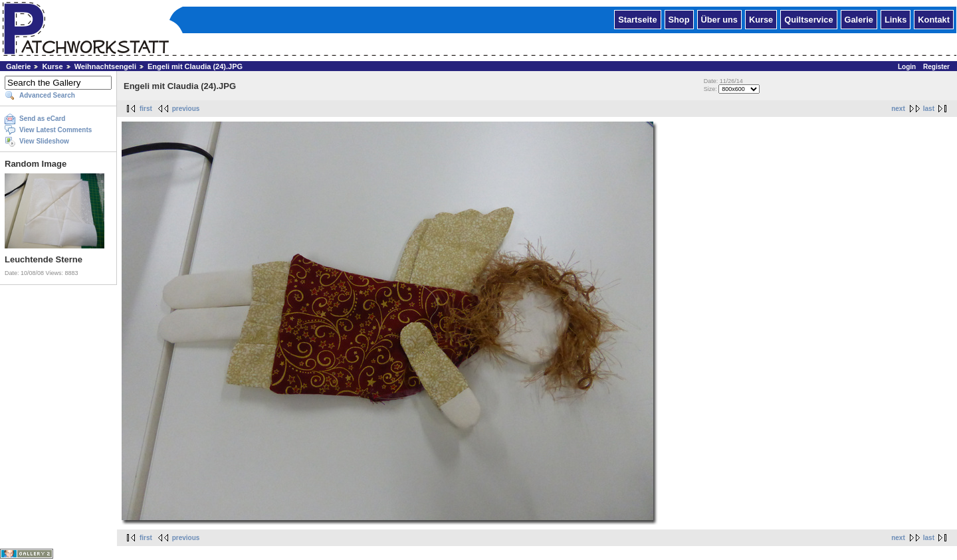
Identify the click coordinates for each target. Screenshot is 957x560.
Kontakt (934, 19)
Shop (679, 19)
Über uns (719, 19)
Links (896, 19)
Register (936, 67)
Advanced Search (47, 95)
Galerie (859, 19)
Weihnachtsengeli (106, 66)
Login (907, 67)
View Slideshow (44, 141)
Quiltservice (808, 19)
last (929, 109)
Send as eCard (42, 119)
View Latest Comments (55, 130)
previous (186, 109)
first (146, 109)
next (898, 109)
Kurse (761, 19)
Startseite (637, 19)
